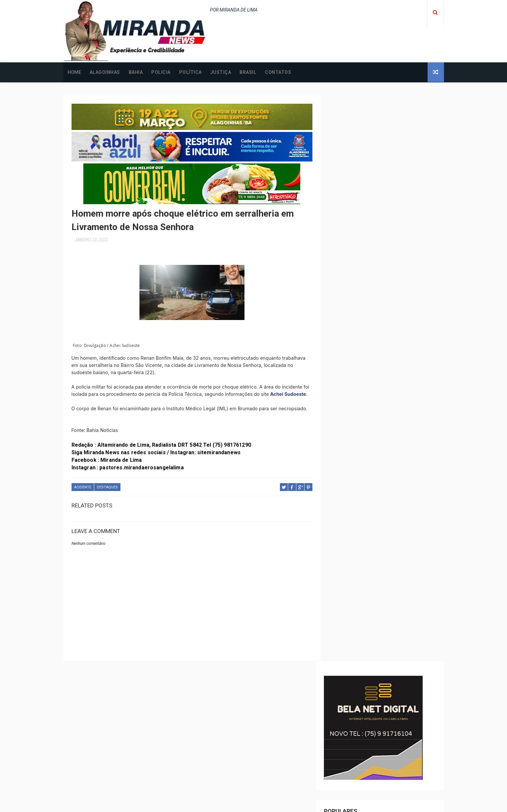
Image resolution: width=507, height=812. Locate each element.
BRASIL (248, 72)
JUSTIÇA (221, 72)
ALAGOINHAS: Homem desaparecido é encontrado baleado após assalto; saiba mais (398, 745)
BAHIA (136, 72)
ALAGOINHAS (105, 72)
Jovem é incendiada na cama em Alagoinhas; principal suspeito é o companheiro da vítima (393, 773)
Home (74, 72)
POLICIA (161, 72)
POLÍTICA (190, 72)
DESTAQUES (107, 494)
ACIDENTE (83, 494)
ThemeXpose (241, 804)
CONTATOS (278, 72)
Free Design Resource (280, 804)
